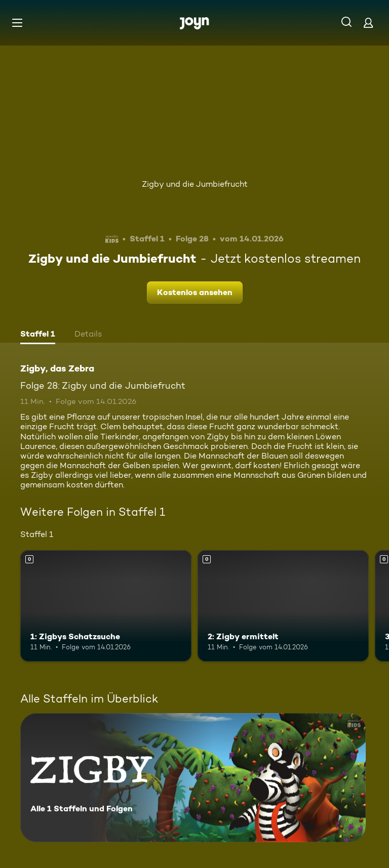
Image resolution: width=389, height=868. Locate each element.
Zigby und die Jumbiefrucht (195, 184)
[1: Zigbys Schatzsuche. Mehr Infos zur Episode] (106, 606)
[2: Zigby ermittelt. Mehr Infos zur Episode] (283, 606)
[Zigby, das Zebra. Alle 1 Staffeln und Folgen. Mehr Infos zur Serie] (193, 778)
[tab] (38, 335)
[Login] (368, 23)
